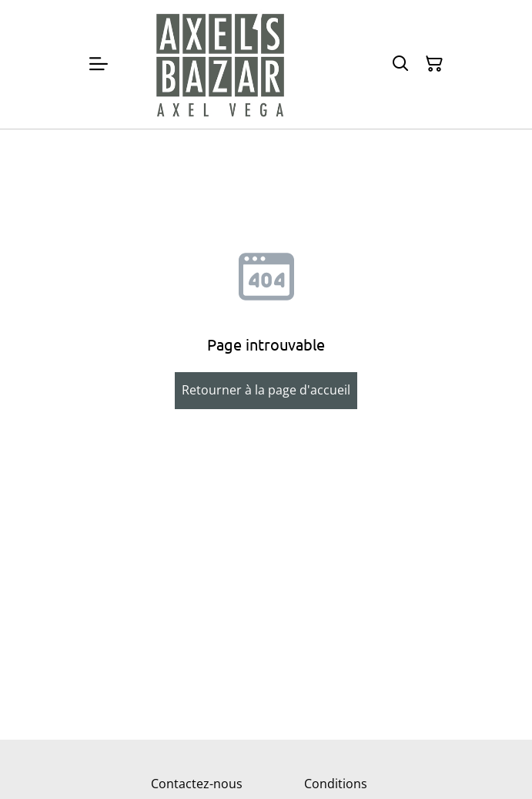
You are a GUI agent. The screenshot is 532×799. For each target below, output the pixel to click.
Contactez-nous (197, 784)
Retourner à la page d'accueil (266, 390)
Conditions (336, 784)
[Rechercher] (400, 64)
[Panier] (434, 64)
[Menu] (99, 64)
